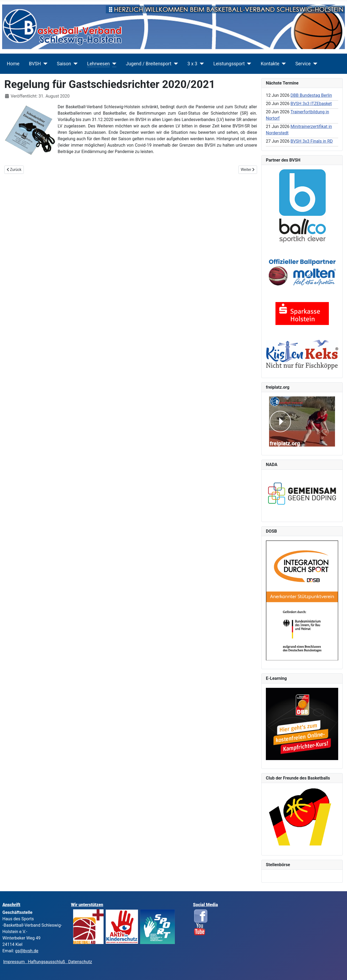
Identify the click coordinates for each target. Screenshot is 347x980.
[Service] (314, 64)
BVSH (35, 64)
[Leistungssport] (248, 64)
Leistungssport (229, 64)
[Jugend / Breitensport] (175, 64)
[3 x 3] (201, 64)
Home (13, 64)
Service (303, 64)
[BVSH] (44, 64)
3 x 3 (192, 64)
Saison (64, 64)
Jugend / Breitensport (149, 64)
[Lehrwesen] (113, 64)
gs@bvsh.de (27, 951)
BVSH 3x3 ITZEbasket (311, 104)
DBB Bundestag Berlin (311, 95)
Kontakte (270, 64)
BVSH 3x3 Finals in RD (311, 141)
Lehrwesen (98, 64)
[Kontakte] (283, 64)
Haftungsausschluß (46, 962)
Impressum (15, 962)
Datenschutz (80, 962)
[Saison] (74, 64)
